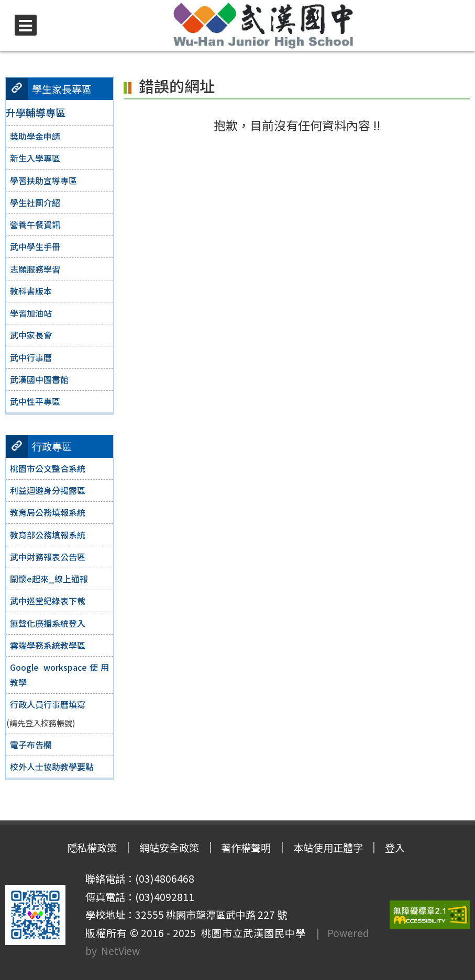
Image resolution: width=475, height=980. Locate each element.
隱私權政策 (92, 848)
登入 (395, 848)
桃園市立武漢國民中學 (251, 933)
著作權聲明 (246, 848)
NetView (120, 951)
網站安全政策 (169, 848)
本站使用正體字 (328, 848)
